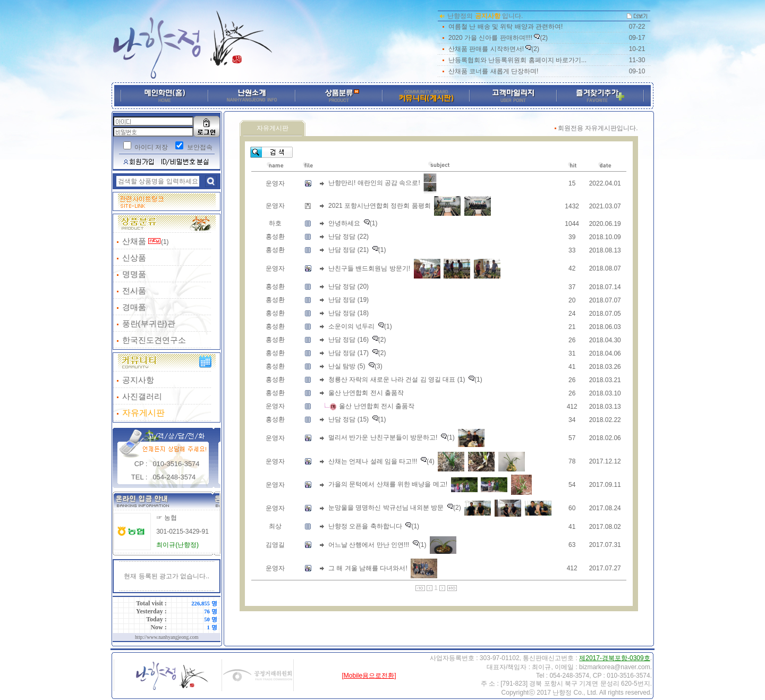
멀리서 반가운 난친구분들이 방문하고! (383, 437)
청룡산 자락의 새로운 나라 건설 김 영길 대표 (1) (397, 379)
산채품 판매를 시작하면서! (486, 49)
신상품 (134, 258)
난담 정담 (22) (348, 237)
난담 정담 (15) (348, 419)
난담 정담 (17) (348, 353)
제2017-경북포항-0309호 (614, 658)
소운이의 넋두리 (351, 326)
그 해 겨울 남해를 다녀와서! (368, 568)
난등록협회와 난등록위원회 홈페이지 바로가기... (517, 60)
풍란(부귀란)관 (149, 323)
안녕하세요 (344, 223)
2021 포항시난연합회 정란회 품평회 (380, 206)
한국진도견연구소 (154, 340)
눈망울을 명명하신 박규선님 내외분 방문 (386, 508)
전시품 (134, 290)
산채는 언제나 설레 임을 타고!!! (373, 461)
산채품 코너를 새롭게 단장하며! (493, 71)
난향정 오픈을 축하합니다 (365, 526)
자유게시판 (143, 413)
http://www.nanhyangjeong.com (167, 637)
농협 (171, 518)
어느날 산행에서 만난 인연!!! (369, 544)
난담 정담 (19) (348, 300)
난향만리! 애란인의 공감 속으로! (374, 183)
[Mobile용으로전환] (369, 676)
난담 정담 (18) (348, 313)
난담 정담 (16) (348, 340)
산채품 (134, 241)
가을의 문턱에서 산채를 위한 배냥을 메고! (388, 484)
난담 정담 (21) (348, 250)
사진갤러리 (142, 396)
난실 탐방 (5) (347, 366)
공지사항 (138, 380)
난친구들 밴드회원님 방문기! (369, 268)
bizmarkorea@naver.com (615, 667)
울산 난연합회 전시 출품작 (366, 393)
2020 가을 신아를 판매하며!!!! (490, 38)
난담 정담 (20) (348, 286)
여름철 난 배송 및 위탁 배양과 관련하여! (505, 27)
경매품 (134, 307)
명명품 (134, 274)
